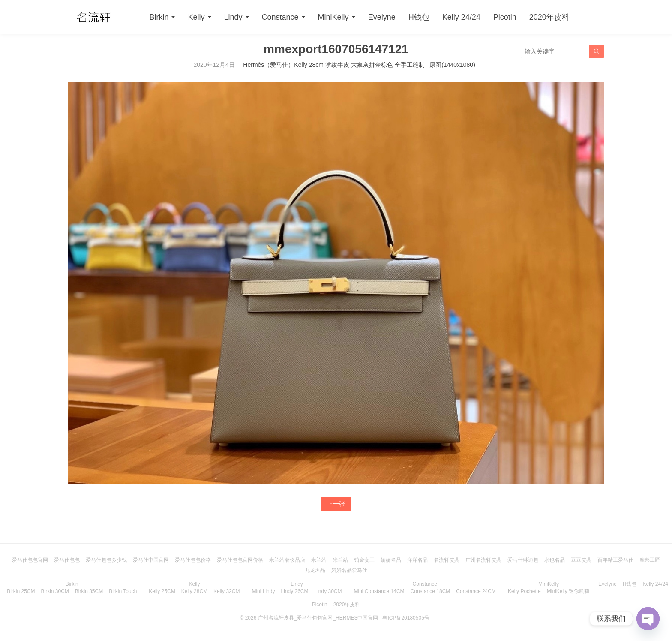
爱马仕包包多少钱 (106, 560)
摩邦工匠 (650, 560)
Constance (280, 17)
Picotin (505, 17)
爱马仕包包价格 (193, 560)
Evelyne (382, 17)
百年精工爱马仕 (615, 560)
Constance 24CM (476, 591)
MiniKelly (333, 17)
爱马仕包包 (67, 560)
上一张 (336, 504)
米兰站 (319, 560)
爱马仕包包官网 (30, 560)
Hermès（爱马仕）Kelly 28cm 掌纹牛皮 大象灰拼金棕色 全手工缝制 (334, 65)
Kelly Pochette (524, 591)
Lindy (233, 17)
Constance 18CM (430, 591)
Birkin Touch (123, 591)
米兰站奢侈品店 (287, 560)
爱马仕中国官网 (151, 560)
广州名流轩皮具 (483, 560)
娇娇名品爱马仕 (349, 570)
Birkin (159, 17)
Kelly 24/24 (461, 17)
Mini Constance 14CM (379, 591)
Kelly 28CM (194, 591)
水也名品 (555, 560)
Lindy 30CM (328, 591)
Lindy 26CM (294, 591)
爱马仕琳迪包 (523, 560)
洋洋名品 (417, 560)
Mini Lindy (263, 591)
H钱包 (419, 17)
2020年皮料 (549, 17)
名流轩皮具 (447, 560)
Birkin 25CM (21, 591)
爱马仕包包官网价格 (240, 560)
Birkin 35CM (89, 591)
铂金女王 (364, 560)
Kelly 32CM (226, 591)
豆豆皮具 (581, 560)
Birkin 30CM (55, 591)
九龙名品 (315, 570)
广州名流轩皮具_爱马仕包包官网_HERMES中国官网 (318, 618)
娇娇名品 (391, 560)
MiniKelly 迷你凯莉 (568, 591)
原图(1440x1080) (452, 65)
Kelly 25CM (162, 591)
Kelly (196, 17)
